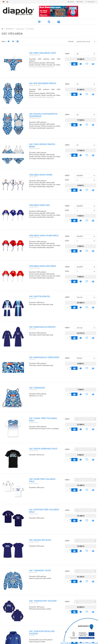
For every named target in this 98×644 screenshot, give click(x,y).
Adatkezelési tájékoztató (60, 622)
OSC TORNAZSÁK (37, 388)
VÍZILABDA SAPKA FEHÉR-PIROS (44, 236)
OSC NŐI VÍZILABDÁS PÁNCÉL (43, 83)
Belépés (71, 2)
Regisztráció (9, 622)
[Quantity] (68, 64)
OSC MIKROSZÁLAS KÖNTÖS (42, 327)
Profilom (8, 624)
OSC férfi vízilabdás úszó (42, 53)
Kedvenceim (8, 630)
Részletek (81, 64)
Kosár (6, 627)
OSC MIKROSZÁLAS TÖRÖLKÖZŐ (44, 357)
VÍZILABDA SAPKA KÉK (39, 205)
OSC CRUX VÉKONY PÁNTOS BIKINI (42, 145)
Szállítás (54, 627)
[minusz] (70, 63)
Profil (81, 2)
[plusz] (70, 65)
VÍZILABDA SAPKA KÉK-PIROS (43, 266)
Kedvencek (91, 2)
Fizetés (53, 624)
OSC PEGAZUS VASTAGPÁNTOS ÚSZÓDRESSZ (43, 115)
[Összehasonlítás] (93, 64)
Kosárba (74, 64)
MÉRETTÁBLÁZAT (10, 633)
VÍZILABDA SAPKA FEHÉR (41, 175)
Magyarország (20, 29)
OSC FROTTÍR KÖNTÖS (40, 296)
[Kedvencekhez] (87, 64)
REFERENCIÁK (10, 29)
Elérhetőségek (56, 630)
